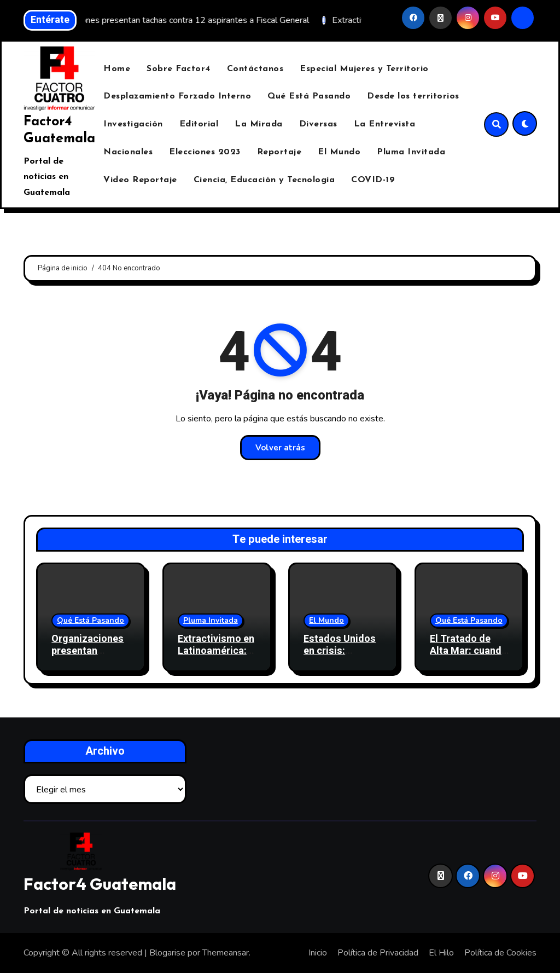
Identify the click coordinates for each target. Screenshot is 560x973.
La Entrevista (385, 124)
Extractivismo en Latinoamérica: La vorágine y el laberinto (216, 657)
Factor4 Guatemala (100, 884)
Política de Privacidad (378, 953)
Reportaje (279, 152)
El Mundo (339, 152)
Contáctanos (255, 69)
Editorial (199, 124)
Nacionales (128, 152)
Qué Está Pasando (309, 96)
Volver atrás (280, 448)
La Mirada (259, 124)
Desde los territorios (413, 96)
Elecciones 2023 (205, 152)
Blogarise (167, 953)
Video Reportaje (140, 180)
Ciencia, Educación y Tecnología (264, 180)
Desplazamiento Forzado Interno (177, 96)
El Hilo (441, 953)
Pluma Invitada (411, 152)
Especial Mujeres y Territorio (364, 69)
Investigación (133, 124)
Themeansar (226, 953)
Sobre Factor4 (179, 69)
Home (117, 69)
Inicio (318, 953)
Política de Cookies (500, 953)
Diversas (318, 124)
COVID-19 (373, 180)
